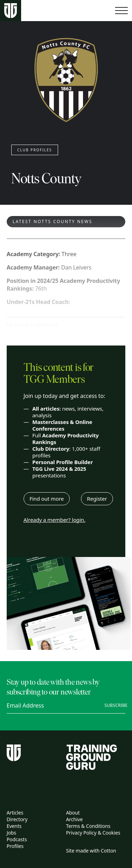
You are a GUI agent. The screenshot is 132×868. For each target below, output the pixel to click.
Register (97, 499)
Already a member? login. (55, 520)
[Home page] (11, 11)
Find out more (47, 499)
